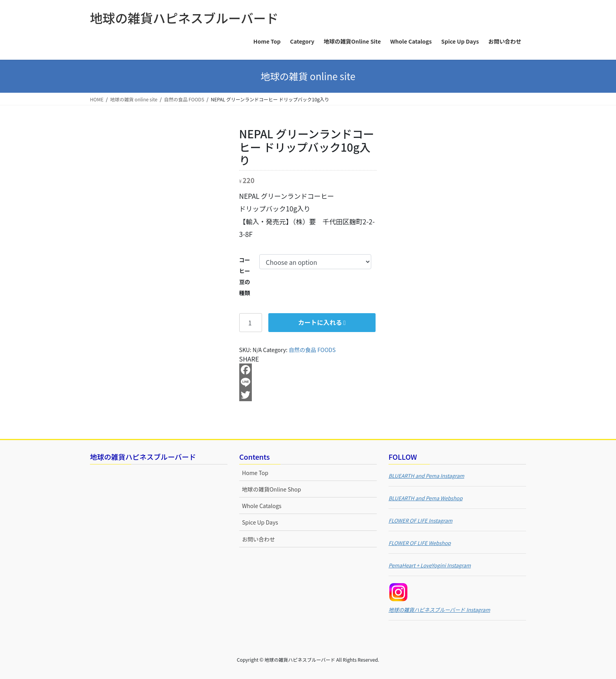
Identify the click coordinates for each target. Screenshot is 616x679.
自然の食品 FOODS (312, 350)
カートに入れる (320, 322)
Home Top (255, 473)
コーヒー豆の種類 (245, 276)
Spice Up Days (260, 522)
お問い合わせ (258, 539)
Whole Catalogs (262, 506)
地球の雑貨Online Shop (271, 489)
